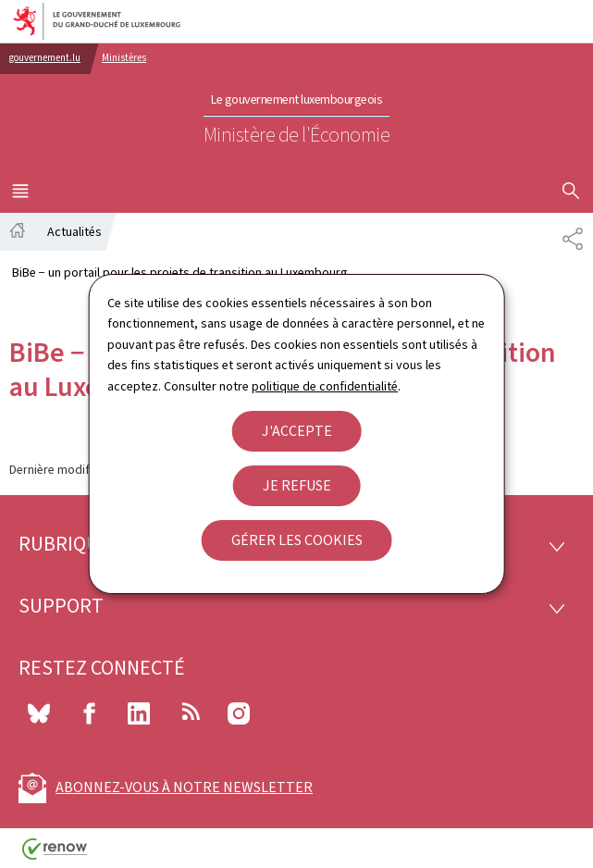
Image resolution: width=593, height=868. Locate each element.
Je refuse (297, 485)
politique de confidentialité (325, 386)
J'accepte (297, 431)
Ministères (124, 58)
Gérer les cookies (297, 540)
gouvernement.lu (45, 58)
